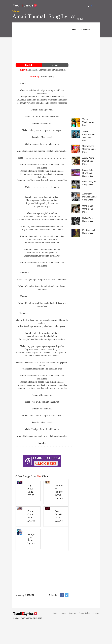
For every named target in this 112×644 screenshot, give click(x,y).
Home (55, 613)
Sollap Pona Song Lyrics (88, 220)
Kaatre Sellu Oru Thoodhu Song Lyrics (88, 173)
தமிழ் (55, 65)
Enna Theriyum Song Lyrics (89, 183)
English (29, 65)
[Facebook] (92, 6)
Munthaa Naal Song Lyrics (89, 231)
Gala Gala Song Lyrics (31, 516)
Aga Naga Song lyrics (31, 490)
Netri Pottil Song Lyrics (59, 516)
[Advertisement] (42, 43)
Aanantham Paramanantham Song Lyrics (89, 197)
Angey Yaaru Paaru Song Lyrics (88, 161)
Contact (96, 613)
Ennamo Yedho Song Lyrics (59, 492)
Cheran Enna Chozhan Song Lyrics (89, 149)
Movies (63, 613)
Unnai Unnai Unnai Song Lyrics (88, 209)
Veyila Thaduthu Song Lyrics (89, 122)
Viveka (17, 11)
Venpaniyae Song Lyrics (32, 539)
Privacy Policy (85, 613)
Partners (73, 613)
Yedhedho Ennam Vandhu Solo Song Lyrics (89, 136)
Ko (82, 19)
